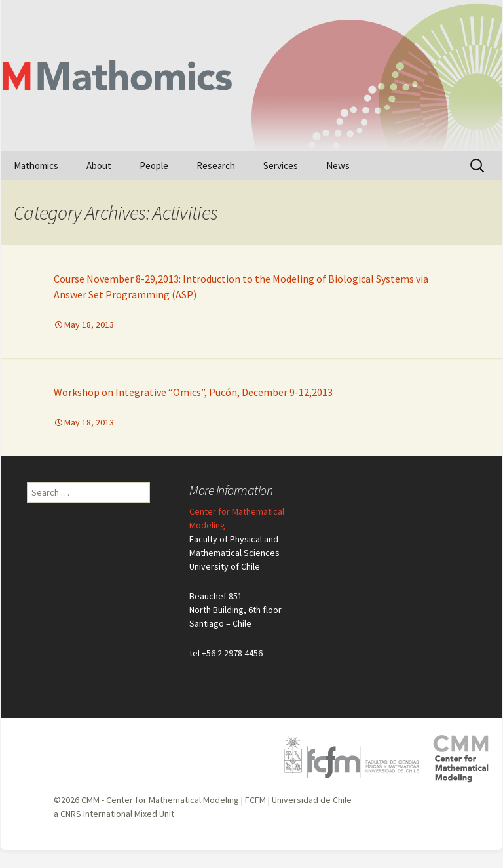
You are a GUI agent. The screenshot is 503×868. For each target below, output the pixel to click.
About (99, 166)
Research (216, 166)
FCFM (255, 800)
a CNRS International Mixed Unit (114, 814)
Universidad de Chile (312, 800)
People (154, 166)
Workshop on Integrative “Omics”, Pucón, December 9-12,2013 (193, 392)
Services (281, 166)
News (338, 166)
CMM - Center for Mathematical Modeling (160, 800)
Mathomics (36, 166)
